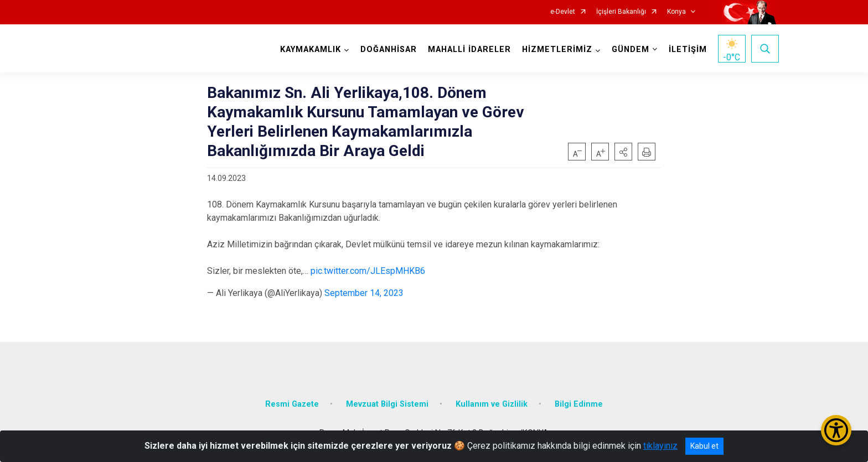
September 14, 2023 (364, 293)
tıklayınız (660, 446)
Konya (676, 12)
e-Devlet (563, 12)
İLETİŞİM (688, 50)
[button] (623, 152)
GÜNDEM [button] (631, 50)
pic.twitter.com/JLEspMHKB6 (368, 271)
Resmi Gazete (292, 404)
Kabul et (704, 446)
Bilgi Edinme (579, 404)
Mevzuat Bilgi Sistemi (387, 404)
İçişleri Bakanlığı (621, 12)
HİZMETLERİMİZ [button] (557, 50)
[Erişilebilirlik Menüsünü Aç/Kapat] (836, 430)
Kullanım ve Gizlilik (492, 404)
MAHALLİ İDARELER (469, 50)
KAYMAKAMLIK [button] (311, 50)
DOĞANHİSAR (389, 50)
